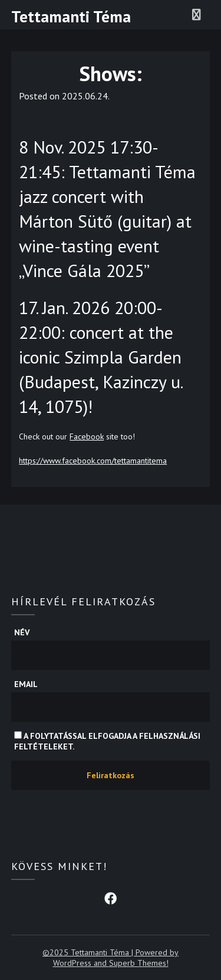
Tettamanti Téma (71, 16)
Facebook (87, 436)
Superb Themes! (139, 963)
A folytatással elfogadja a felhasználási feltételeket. (107, 741)
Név (22, 632)
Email (26, 684)
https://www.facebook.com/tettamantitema (93, 461)
